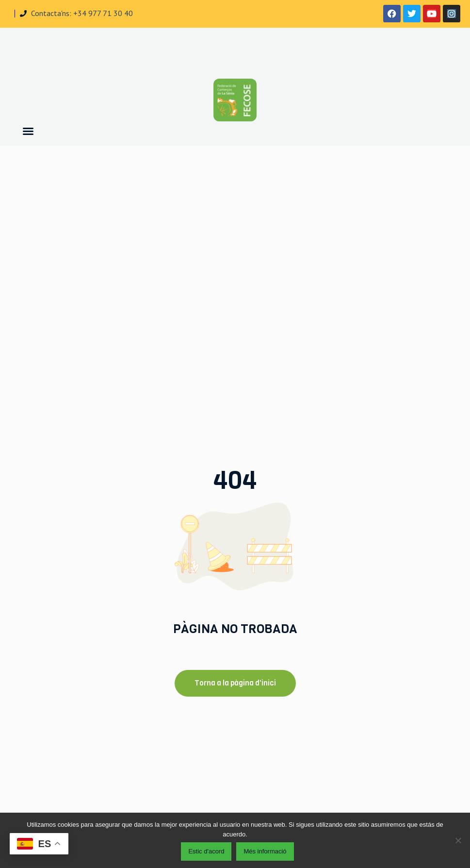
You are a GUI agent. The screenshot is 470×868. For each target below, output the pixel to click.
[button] (28, 131)
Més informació (265, 851)
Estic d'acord (206, 851)
